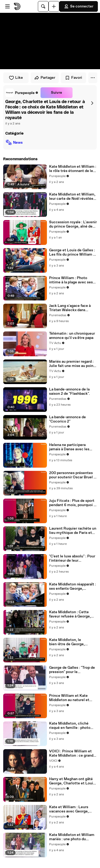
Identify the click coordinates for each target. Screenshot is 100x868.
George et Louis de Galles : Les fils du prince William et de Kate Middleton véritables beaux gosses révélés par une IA (73, 252)
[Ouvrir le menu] (7, 6)
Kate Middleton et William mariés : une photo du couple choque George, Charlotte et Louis (72, 837)
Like (16, 78)
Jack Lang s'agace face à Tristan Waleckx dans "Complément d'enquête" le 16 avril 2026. (73, 308)
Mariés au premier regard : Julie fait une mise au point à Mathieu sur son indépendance (72, 364)
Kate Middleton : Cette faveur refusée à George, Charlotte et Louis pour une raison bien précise (73, 614)
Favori (73, 78)
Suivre (57, 93)
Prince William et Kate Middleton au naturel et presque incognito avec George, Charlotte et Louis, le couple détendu (73, 698)
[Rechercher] (43, 6)
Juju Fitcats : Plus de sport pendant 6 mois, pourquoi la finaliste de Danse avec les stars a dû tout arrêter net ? (73, 503)
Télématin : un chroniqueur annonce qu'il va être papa (72, 336)
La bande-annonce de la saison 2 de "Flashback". (69, 392)
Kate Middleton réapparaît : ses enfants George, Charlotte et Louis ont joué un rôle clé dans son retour (73, 587)
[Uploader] (54, 6)
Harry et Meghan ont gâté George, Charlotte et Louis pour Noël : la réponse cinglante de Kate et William (72, 781)
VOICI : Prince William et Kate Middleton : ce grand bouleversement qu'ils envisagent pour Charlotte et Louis (72, 753)
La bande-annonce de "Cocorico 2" (67, 419)
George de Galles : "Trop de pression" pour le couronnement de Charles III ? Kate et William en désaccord (72, 670)
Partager (45, 78)
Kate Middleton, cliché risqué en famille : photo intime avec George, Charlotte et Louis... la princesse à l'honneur (70, 726)
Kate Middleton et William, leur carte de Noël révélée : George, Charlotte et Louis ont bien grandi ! (72, 197)
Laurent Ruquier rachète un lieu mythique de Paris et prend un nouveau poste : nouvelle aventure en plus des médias (73, 531)
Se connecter (79, 6)
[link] (22, 93)
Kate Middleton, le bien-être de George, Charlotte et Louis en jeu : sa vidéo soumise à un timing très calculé (71, 642)
